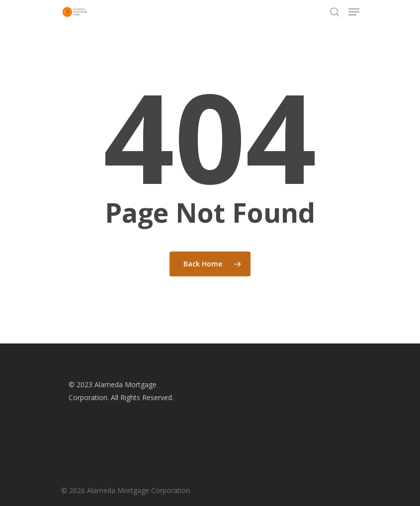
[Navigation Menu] (354, 12)
